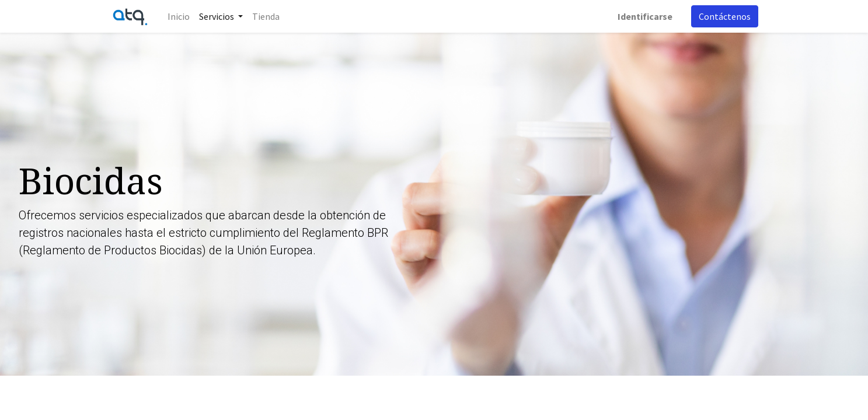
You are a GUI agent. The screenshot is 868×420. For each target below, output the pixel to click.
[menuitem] (179, 16)
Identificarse (645, 16)
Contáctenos (725, 16)
